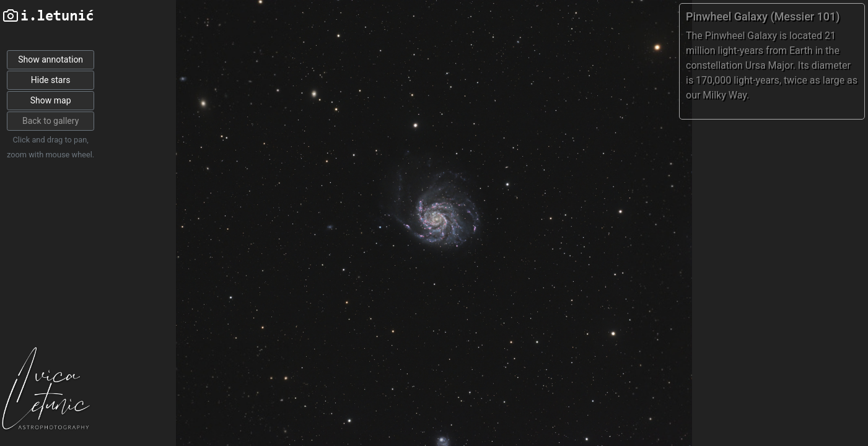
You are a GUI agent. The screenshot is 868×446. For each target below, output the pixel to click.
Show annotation (50, 59)
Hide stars (51, 80)
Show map (51, 100)
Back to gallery (50, 121)
